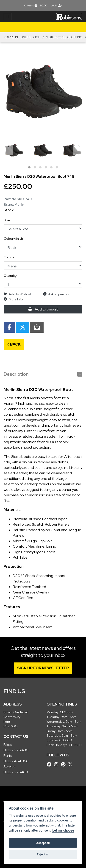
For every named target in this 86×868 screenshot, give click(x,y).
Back (14, 344)
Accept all (43, 843)
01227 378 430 (16, 750)
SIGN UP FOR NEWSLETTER (43, 668)
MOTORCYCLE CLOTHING (64, 37)
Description (16, 374)
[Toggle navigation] (8, 17)
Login (56, 5)
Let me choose (63, 831)
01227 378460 (16, 772)
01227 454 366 (16, 761)
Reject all (43, 854)
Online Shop (30, 37)
